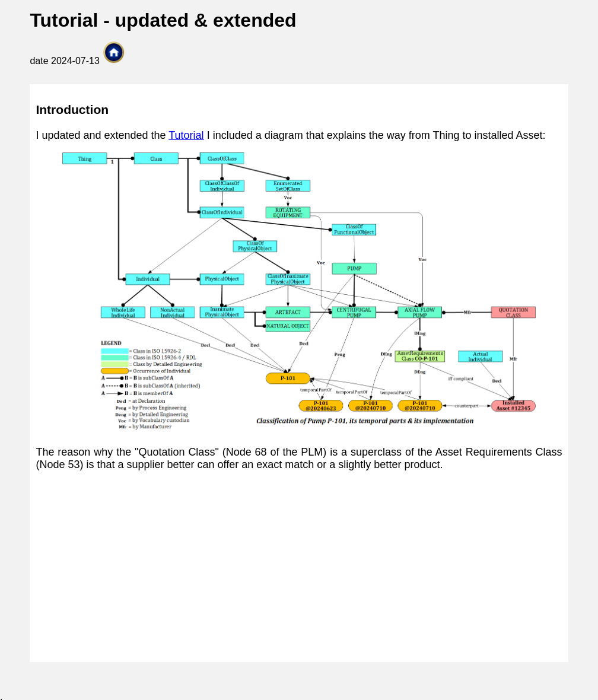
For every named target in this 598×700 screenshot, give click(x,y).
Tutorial (186, 135)
